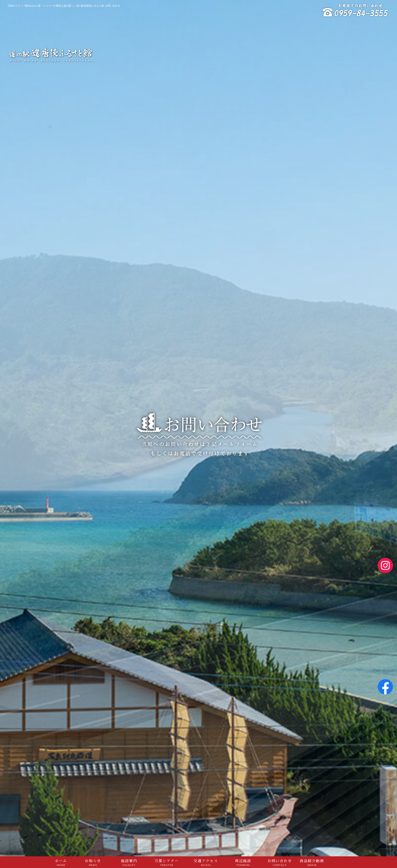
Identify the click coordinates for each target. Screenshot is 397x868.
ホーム (61, 863)
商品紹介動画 (312, 863)
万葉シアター (166, 863)
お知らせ (93, 863)
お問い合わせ (280, 863)
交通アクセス (206, 863)
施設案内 (129, 863)
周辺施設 (243, 863)
